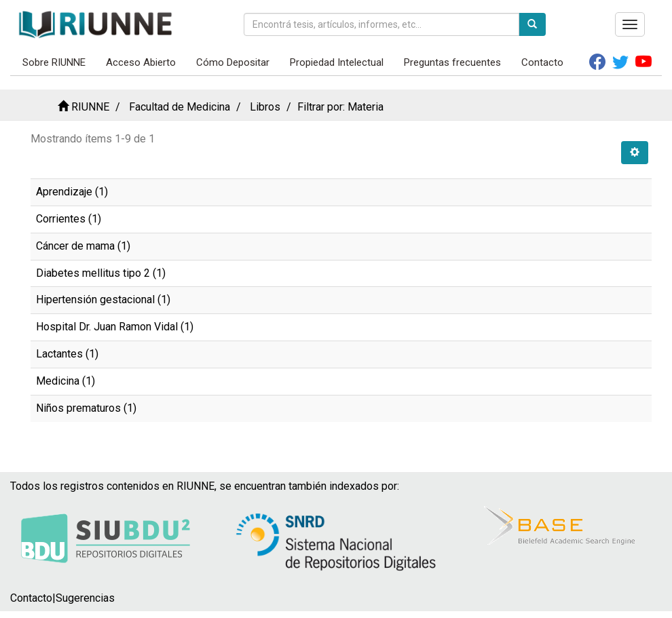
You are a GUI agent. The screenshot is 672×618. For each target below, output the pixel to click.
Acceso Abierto (141, 62)
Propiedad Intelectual (337, 62)
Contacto (542, 62)
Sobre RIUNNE (54, 62)
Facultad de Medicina (180, 107)
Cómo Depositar (233, 62)
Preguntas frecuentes (452, 62)
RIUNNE (90, 107)
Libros (265, 107)
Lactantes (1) (67, 354)
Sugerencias (85, 598)
